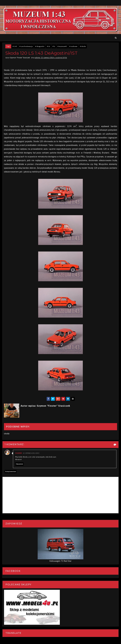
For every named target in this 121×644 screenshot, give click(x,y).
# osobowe (73, 46)
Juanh (19, 453)
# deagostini (40, 46)
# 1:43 (15, 46)
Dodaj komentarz (11, 472)
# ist (48, 46)
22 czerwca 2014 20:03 (31, 453)
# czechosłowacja (26, 46)
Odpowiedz (19, 464)
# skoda (83, 46)
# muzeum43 (62, 46)
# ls (54, 46)
